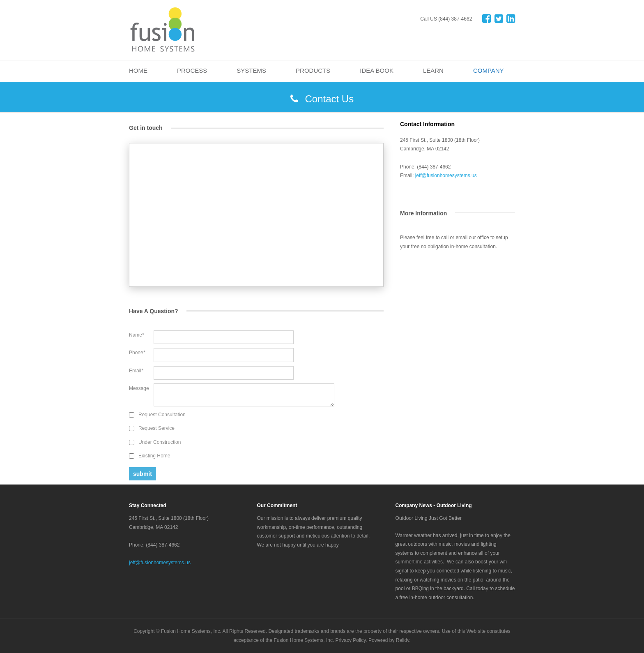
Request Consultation (162, 415)
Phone (137, 353)
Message (139, 388)
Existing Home (154, 456)
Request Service (156, 428)
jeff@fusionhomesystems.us (446, 175)
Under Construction (160, 442)
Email (136, 371)
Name (137, 335)
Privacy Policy (351, 640)
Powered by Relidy (389, 640)
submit (143, 474)
